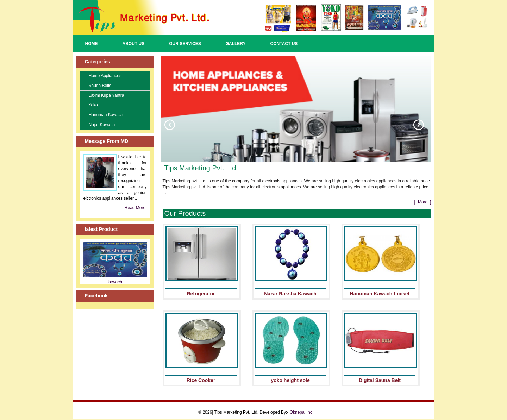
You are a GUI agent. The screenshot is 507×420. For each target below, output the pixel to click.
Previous (170, 125)
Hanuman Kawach (106, 115)
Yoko (93, 105)
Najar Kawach (102, 125)
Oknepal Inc (301, 412)
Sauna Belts (100, 86)
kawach (115, 282)
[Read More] (135, 208)
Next (419, 125)
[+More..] (423, 202)
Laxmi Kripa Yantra (107, 95)
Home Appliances (105, 76)
